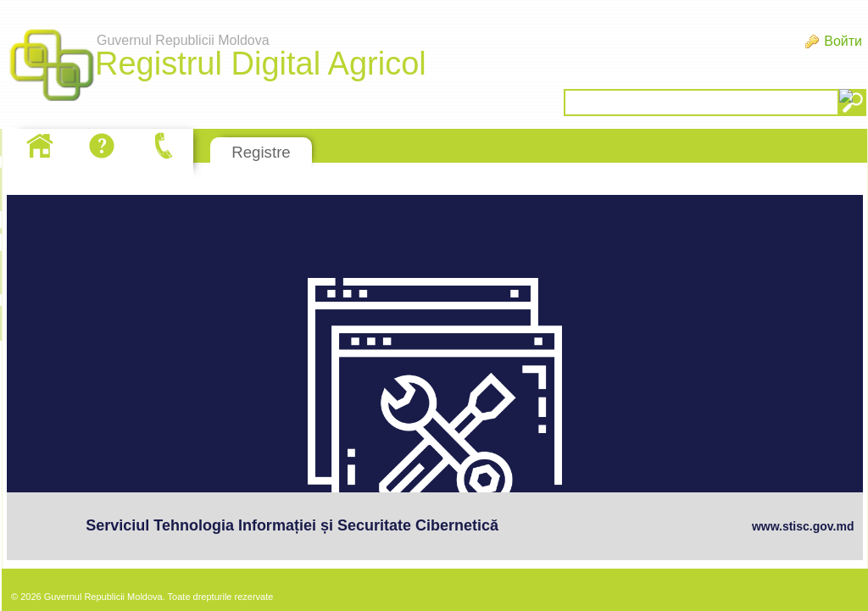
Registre (261, 152)
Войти (843, 41)
